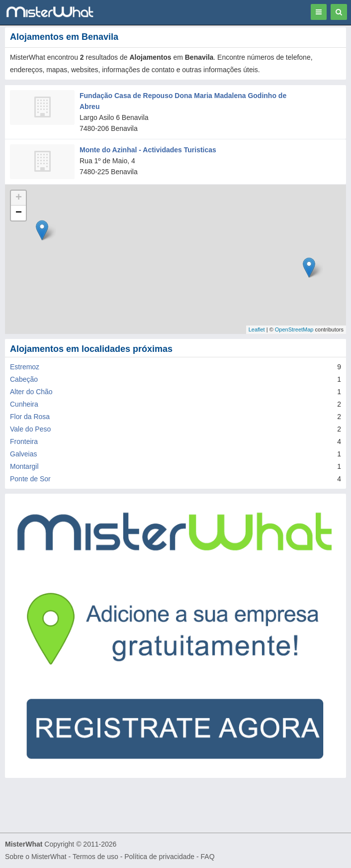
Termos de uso (95, 857)
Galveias (23, 454)
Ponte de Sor (30, 479)
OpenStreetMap (294, 329)
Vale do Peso (30, 429)
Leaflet (257, 329)
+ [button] (19, 198)
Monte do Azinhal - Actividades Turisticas (148, 150)
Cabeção (24, 379)
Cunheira (24, 404)
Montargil (24, 466)
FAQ (208, 857)
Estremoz (25, 367)
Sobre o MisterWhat (36, 857)
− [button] (19, 213)
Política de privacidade (159, 857)
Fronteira (24, 441)
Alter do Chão (31, 392)
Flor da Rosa (30, 417)
